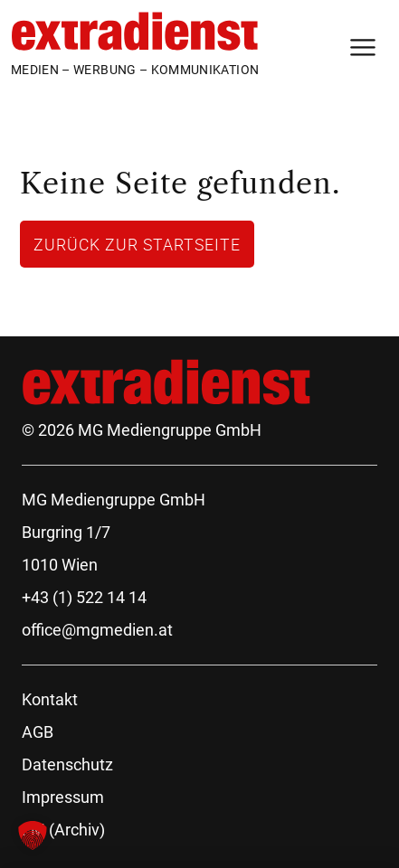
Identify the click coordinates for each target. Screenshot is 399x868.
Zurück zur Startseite (137, 244)
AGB (38, 732)
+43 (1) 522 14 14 (84, 597)
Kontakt (50, 699)
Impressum (63, 797)
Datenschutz (67, 764)
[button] (33, 835)
